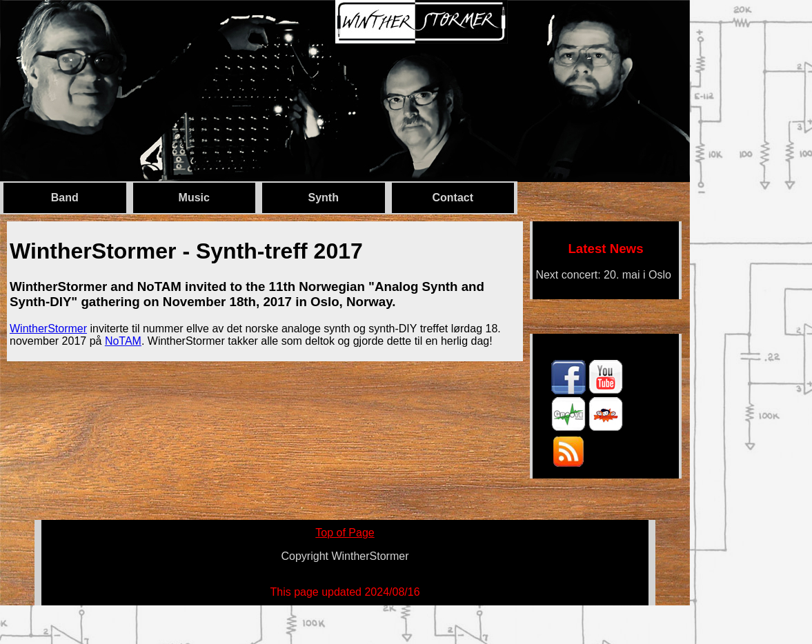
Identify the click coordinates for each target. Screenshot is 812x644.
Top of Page (345, 533)
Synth (324, 198)
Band (65, 198)
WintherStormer (48, 329)
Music (194, 198)
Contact (453, 198)
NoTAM (123, 341)
